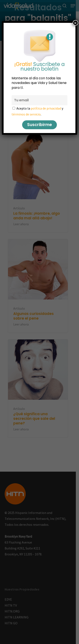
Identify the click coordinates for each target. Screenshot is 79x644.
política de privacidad (46, 108)
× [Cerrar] (75, 23)
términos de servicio (26, 114)
